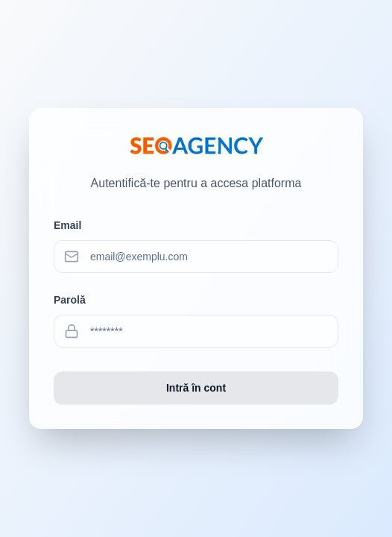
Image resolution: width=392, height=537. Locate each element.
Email (67, 225)
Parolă (70, 300)
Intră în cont (196, 388)
